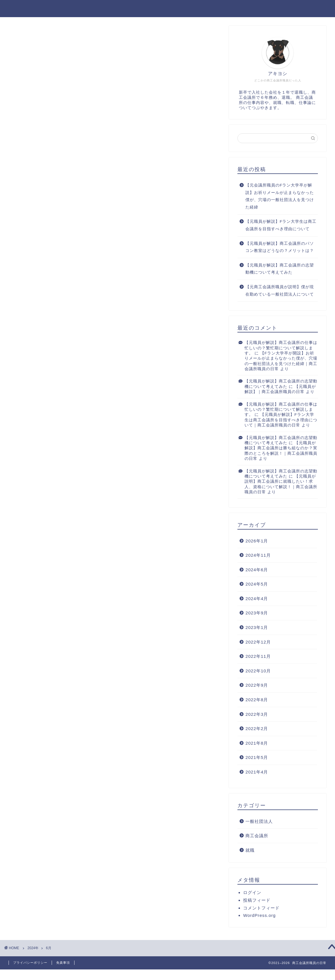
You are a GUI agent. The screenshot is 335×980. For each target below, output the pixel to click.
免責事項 (63, 963)
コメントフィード (261, 908)
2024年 (33, 948)
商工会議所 (257, 836)
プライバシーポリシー (30, 963)
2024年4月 (257, 599)
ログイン (252, 893)
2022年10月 (258, 671)
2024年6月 (257, 570)
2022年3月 (257, 715)
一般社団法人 (259, 822)
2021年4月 (257, 772)
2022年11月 (258, 657)
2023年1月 (257, 628)
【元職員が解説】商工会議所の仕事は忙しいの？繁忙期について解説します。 (281, 348)
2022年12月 (258, 642)
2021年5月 (257, 758)
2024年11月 (258, 556)
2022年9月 (257, 686)
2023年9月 (257, 613)
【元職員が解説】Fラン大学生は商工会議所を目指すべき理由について (281, 226)
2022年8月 (257, 700)
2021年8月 (257, 743)
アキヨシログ (167, 8)
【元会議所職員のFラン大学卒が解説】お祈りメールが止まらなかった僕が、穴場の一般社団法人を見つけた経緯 (280, 197)
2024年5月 (257, 585)
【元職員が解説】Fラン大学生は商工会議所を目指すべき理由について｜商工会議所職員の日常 (281, 420)
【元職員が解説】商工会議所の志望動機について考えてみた (280, 269)
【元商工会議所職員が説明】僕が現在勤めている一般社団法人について (280, 291)
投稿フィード (257, 901)
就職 (250, 850)
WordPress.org (259, 916)
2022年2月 (257, 729)
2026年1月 (257, 541)
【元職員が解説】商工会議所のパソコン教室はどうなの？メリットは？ (280, 247)
